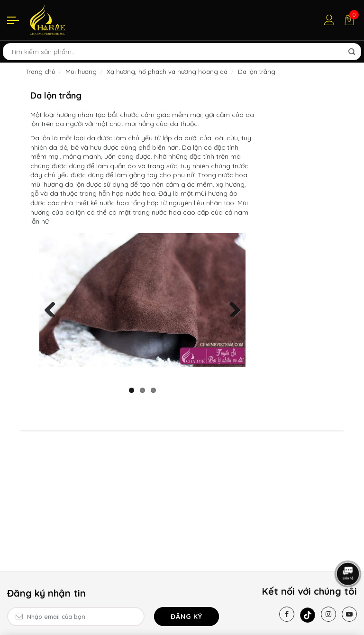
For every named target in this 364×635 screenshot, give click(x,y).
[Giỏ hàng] (349, 20)
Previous (54, 307)
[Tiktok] (308, 615)
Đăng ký (187, 617)
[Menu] (13, 20)
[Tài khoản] (329, 20)
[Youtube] (349, 614)
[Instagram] (328, 614)
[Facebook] (287, 614)
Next (231, 307)
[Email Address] (76, 617)
